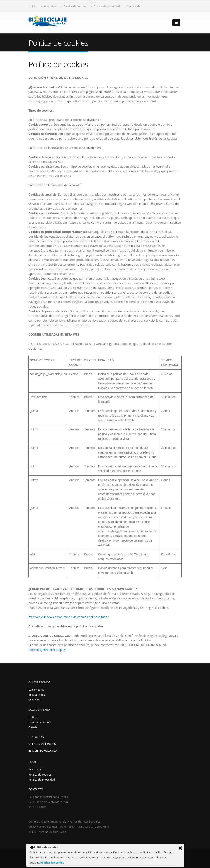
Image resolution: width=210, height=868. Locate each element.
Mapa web (132, 6)
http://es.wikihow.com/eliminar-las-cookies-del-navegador (69, 617)
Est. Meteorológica (43, 751)
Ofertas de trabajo (42, 744)
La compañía (36, 690)
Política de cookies (52, 863)
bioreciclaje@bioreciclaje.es (47, 650)
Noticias (33, 717)
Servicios (34, 700)
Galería (33, 727)
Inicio (32, 6)
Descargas (36, 737)
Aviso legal (49, 6)
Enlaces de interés (40, 722)
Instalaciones (37, 695)
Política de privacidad (105, 6)
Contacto (36, 789)
